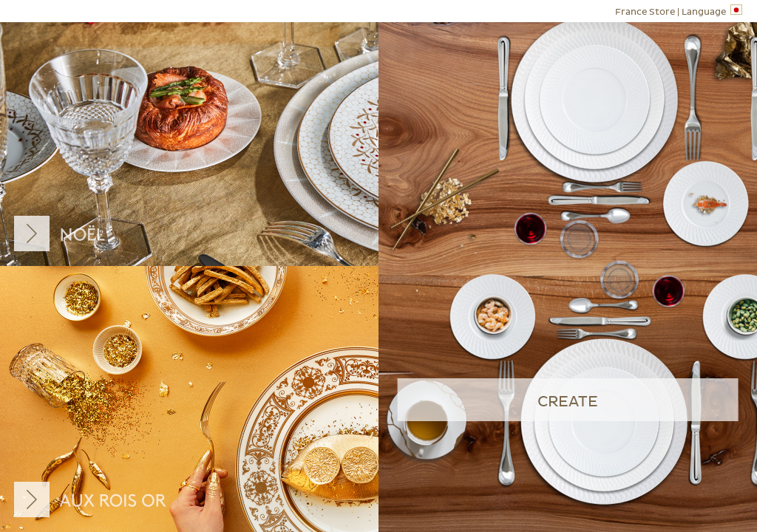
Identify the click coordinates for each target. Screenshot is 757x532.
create (568, 402)
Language (679, 11)
